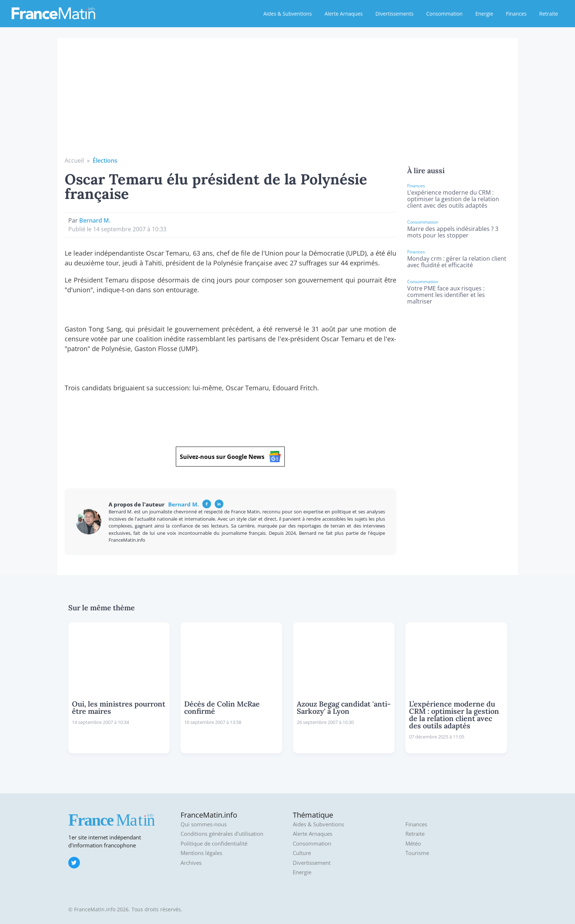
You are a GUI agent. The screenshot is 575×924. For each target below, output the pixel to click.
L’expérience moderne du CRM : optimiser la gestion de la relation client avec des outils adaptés (453, 199)
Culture (302, 853)
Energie (484, 14)
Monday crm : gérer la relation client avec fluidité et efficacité (457, 262)
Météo (413, 844)
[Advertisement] (288, 102)
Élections (105, 160)
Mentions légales (201, 853)
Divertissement (312, 863)
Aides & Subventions (287, 14)
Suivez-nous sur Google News (230, 457)
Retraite (549, 14)
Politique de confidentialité (214, 844)
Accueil (74, 160)
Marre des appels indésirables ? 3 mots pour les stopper (453, 232)
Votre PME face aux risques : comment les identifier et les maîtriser (446, 295)
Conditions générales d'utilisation (222, 834)
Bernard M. (95, 220)
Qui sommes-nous (204, 824)
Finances (516, 14)
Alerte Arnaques (343, 14)
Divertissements (394, 14)
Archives (191, 863)
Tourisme (417, 853)
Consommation (445, 14)
